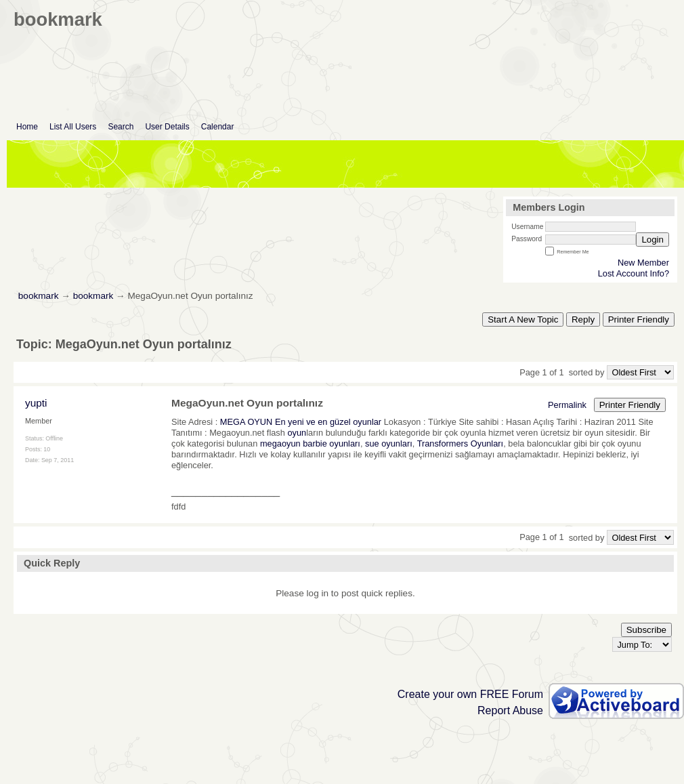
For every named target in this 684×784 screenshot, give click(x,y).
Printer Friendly (639, 319)
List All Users (73, 127)
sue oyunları (389, 443)
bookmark (39, 296)
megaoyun (280, 443)
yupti (36, 403)
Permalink (567, 405)
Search (121, 127)
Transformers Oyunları (461, 443)
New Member (643, 263)
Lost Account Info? (634, 273)
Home (27, 127)
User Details (167, 127)
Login (653, 240)
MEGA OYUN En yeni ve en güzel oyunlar (301, 422)
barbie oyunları (332, 443)
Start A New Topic (523, 319)
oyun (297, 433)
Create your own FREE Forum (470, 694)
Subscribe (646, 630)
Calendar (218, 127)
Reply (583, 319)
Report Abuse (510, 710)
